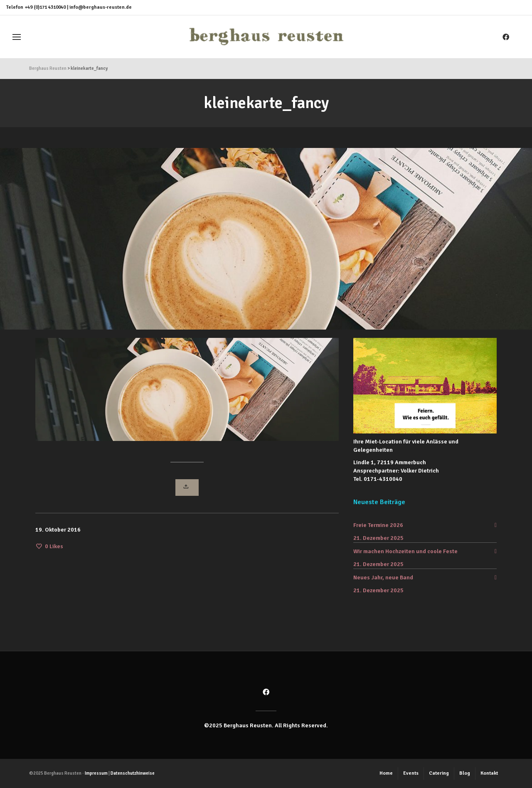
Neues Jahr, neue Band (383, 577)
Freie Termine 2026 (378, 525)
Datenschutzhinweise (133, 773)
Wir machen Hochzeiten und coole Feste (405, 551)
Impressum (96, 773)
